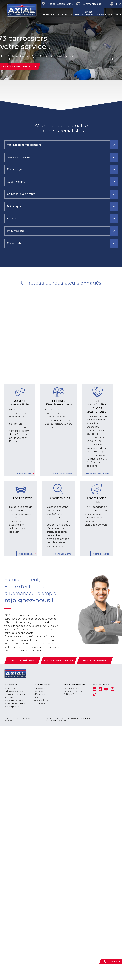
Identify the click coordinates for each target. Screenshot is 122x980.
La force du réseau (63, 474)
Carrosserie (49, 14)
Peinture (63, 14)
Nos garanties (26, 554)
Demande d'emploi (95, 660)
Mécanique (77, 14)
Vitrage (90, 14)
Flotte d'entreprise (59, 660)
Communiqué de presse (89, 8)
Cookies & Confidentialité (81, 719)
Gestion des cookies (56, 721)
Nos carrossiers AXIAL (57, 4)
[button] (9, 55)
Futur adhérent (23, 660)
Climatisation (40, 703)
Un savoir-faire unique (98, 474)
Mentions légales (55, 719)
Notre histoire (24, 474)
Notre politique (101, 554)
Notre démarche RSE (15, 703)
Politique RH (70, 694)
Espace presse (12, 706)
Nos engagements (61, 554)
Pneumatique (105, 14)
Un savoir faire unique (15, 694)
